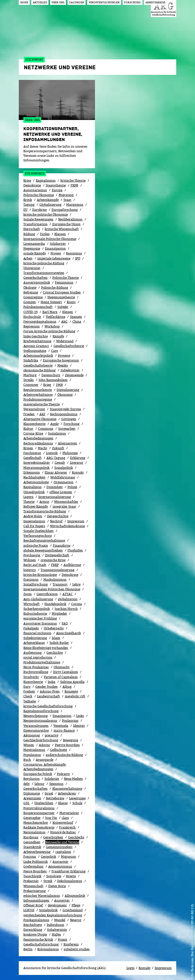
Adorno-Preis (50, 691)
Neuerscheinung (36, 716)
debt (27, 784)
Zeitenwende (74, 375)
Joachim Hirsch (66, 609)
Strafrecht (31, 677)
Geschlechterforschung (41, 740)
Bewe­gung (71, 740)
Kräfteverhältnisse (37, 341)
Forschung (71, 424)
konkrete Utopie (35, 934)
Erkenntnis (32, 472)
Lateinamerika (34, 244)
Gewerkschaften (35, 278)
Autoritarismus (35, 190)
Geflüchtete (59, 750)
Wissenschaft (33, 886)
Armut (44, 502)
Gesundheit (32, 842)
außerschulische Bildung (64, 755)
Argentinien (32, 798)
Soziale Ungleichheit (38, 531)
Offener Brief (33, 905)
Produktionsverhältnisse (42, 662)
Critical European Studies (62, 292)
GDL (26, 803)
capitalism (63, 852)
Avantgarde (45, 760)
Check (28, 696)
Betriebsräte (55, 798)
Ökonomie (65, 395)
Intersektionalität (37, 463)
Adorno (44, 745)
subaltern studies (77, 949)
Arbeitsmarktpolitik (38, 356)
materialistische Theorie (42, 404)
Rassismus (74, 253)
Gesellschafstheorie (38, 365)
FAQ (65, 623)
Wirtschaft (31, 604)
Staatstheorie (56, 185)
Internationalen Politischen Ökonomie (52, 589)
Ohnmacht (62, 667)
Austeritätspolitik (37, 282)
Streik (48, 881)
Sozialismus (57, 433)
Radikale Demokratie (39, 827)
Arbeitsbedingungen (38, 438)
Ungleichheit (44, 803)
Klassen (60, 234)
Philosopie (70, 453)
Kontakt (78, 472)
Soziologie (54, 876)
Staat (67, 200)
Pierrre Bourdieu (67, 745)
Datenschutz (51, 375)
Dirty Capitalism (66, 672)
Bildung (29, 234)
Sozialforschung (36, 584)
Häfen (56, 934)
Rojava (71, 876)
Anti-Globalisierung (38, 599)
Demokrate (70, 575)
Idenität (79, 726)
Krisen (28, 448)
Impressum (76, 521)
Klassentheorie (34, 424)
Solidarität (58, 244)
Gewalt (60, 463)
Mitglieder (59, 614)
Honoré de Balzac (63, 832)
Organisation (63, 482)
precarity (52, 735)
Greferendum (33, 866)
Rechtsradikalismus (38, 443)
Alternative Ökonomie (40, 419)
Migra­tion (68, 857)
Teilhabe (30, 701)
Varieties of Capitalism (61, 677)
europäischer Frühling (40, 618)
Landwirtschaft (48, 696)
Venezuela (61, 726)
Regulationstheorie (38, 390)
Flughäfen (75, 550)
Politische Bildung (55, 288)
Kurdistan (31, 837)
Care (54, 351)
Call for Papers (34, 526)
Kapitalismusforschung (41, 711)
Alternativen (67, 443)
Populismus (32, 755)
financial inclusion (37, 633)
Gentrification (47, 594)
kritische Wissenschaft (62, 229)
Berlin (28, 949)
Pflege (76, 905)
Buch (27, 760)
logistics (30, 570)
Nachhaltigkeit (34, 477)
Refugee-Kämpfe (36, 506)
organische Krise (53, 560)
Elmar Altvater (56, 472)
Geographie (32, 818)
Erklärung (78, 458)
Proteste (64, 356)
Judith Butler (59, 643)
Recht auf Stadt (35, 565)
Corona (77, 604)
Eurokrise (39, 210)
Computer (31, 385)
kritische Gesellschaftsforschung (48, 706)
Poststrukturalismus (39, 808)
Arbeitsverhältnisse (38, 395)
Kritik (28, 200)
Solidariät (52, 779)
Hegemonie (32, 248)
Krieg (47, 385)
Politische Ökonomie (39, 195)
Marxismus (75, 205)
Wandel (60, 920)
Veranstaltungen (36, 726)
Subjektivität (70, 370)
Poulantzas (70, 721)
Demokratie (32, 185)
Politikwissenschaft (38, 307)
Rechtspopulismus (64, 414)
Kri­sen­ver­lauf (63, 823)
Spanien (76, 317)
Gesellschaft (32, 458)
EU (25, 210)
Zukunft (58, 448)
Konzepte (71, 691)
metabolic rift (75, 696)
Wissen (29, 745)
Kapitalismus (46, 180)
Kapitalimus (32, 487)
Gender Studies (46, 687)
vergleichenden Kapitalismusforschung (53, 915)
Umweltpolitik (34, 492)
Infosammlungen (36, 900)
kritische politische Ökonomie (46, 214)
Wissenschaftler (66, 502)
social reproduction (38, 657)
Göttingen (69, 419)
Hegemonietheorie (61, 297)
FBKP (55, 565)
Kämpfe (58, 336)
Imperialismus (34, 521)
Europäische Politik (38, 774)
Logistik (52, 453)
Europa (57, 190)
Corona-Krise (33, 433)
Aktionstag (32, 735)
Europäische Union (66, 224)
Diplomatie (32, 793)
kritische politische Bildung (44, 263)
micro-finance (64, 730)
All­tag (67, 687)
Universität (32, 268)
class (65, 818)
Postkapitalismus (36, 920)
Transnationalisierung (58, 570)
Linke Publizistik (36, 862)
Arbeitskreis (67, 793)
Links (80, 716)
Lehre (76, 584)
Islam (56, 638)
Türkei (45, 234)
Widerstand (65, 341)
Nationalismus (34, 832)
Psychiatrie (32, 555)
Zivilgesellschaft (57, 555)
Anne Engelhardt (69, 633)
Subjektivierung (35, 638)
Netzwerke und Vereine (62, 842)
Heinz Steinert (51, 302)
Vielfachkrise (55, 317)
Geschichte (55, 653)
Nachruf (56, 521)
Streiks (29, 380)
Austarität (60, 862)
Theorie (29, 502)
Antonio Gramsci (36, 346)
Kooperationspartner (39, 813)
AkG (64, 322)
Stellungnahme (35, 351)
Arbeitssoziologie (36, 482)
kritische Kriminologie (40, 575)
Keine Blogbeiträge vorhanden (46, 648)
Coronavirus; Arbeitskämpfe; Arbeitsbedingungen (45, 767)
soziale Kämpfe (35, 253)
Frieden (29, 414)
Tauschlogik (32, 876)
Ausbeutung (32, 653)
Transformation (35, 224)
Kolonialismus (48, 949)
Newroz (76, 920)
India (52, 682)
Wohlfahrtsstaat (63, 477)
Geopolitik (48, 857)
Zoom (28, 594)
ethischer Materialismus (42, 896)
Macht (43, 448)
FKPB (74, 185)
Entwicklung (33, 930)
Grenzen (30, 302)
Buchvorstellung (36, 672)
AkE (42, 414)
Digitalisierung (68, 390)
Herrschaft (32, 229)
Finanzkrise (62, 546)
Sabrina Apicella (72, 682)
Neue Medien (73, 779)
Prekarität (31, 881)
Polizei (72, 487)
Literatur (77, 463)
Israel (49, 793)
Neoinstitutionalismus (40, 721)
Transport (60, 584)
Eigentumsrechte (36, 730)
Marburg (30, 375)
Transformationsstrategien (44, 273)
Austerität (62, 900)
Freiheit (29, 691)
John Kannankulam (53, 380)
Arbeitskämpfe (48, 200)
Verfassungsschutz (38, 536)
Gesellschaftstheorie (69, 346)
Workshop (52, 326)
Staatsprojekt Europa (65, 409)
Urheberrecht (54, 628)
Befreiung (31, 292)
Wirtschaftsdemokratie (67, 526)
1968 (59, 385)
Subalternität (57, 930)
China (77, 322)
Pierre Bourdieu (35, 871)
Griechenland (72, 910)
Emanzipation (55, 248)
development (57, 905)
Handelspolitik (55, 604)
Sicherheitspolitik (37, 609)
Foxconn (30, 857)
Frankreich (67, 827)
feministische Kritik (38, 940)
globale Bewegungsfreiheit (43, 550)
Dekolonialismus (70, 881)
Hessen (68, 312)
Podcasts (63, 774)
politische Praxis (36, 546)
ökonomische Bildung (39, 370)
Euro (27, 687)
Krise (27, 180)
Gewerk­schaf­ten (35, 789)
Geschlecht (76, 837)
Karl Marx (50, 312)
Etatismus (31, 580)
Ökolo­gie (30, 288)
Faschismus (32, 453)
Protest (56, 253)
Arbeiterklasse (34, 643)
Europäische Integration (61, 360)
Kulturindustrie (35, 614)
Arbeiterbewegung (37, 852)
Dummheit (55, 487)
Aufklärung (72, 565)
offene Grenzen (61, 492)
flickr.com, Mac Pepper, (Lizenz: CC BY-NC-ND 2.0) (192, 938)
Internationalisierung (55, 497)
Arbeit (28, 258)
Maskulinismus (55, 580)
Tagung (29, 205)
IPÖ (78, 258)
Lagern (28, 497)
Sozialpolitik (48, 910)
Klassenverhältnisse (67, 789)
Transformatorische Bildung (45, 511)
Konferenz (71, 944)
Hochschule (32, 317)
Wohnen (30, 560)
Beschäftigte (33, 925)
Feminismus (64, 282)
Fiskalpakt (31, 628)
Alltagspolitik (75, 896)
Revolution (31, 779)
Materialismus (34, 750)
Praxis (63, 940)
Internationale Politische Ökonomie (50, 239)
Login (131, 968)
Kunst (71, 302)
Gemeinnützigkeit (59, 847)
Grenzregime (33, 297)
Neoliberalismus (70, 219)
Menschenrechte (36, 823)
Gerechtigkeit (53, 837)
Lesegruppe (77, 798)
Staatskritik (32, 847)
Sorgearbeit (67, 429)
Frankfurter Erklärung (69, 871)
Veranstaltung (34, 409)
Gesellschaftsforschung (41, 944)
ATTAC (68, 594)
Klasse (63, 803)
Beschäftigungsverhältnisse (44, 540)
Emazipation (62, 716)
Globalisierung (50, 205)
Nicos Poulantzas (36, 667)
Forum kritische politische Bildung (49, 331)
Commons (46, 429)
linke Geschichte (36, 336)
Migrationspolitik (36, 468)
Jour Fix (51, 818)
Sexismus (56, 784)
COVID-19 (30, 312)
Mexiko (63, 365)
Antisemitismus (60, 866)
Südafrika (31, 360)
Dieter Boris (57, 886)
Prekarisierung (35, 891)
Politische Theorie (66, 278)
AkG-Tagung (56, 458)
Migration (66, 195)
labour (39, 784)
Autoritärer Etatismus (40, 623)
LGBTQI (29, 910)
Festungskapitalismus (40, 322)
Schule (77, 803)
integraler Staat (64, 506)
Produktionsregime (38, 399)
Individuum (55, 925)
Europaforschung (65, 210)
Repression (31, 326)
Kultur (28, 429)
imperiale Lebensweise (54, 258)
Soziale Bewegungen (38, 219)
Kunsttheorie (33, 682)
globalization (68, 599)
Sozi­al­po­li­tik (64, 468)
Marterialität (69, 813)
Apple (54, 424)
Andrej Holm (33, 516)
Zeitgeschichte (58, 516)
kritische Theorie (73, 180)
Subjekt (63, 307)
